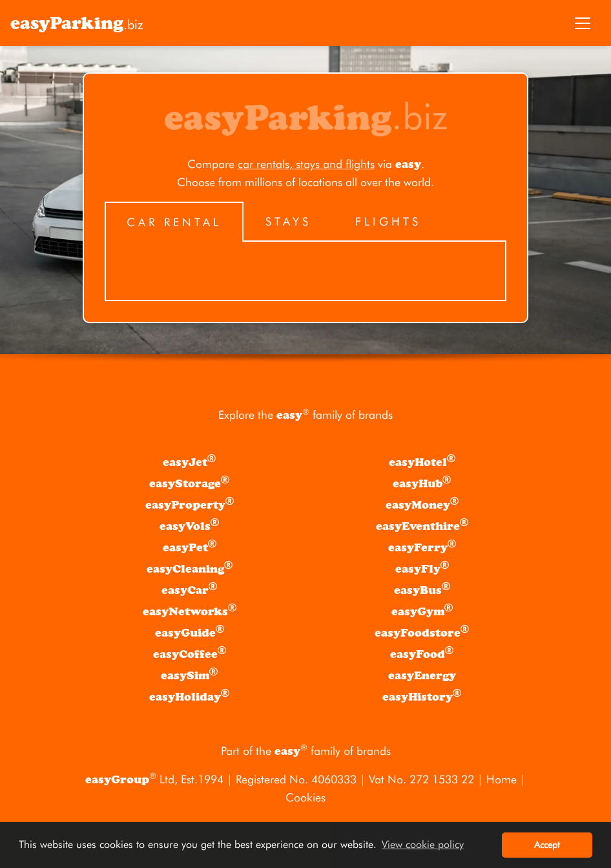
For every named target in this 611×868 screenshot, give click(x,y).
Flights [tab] (388, 221)
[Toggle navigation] (583, 23)
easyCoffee (190, 653)
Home (502, 779)
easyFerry (422, 547)
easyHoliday (189, 696)
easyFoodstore (422, 632)
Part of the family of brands (306, 751)
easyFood (422, 653)
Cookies (305, 797)
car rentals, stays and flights (306, 164)
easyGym (422, 611)
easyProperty (190, 504)
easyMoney (422, 504)
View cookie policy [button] (423, 844)
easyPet (190, 547)
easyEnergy (422, 676)
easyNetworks (190, 611)
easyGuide (190, 632)
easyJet (189, 461)
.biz (77, 23)
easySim (189, 675)
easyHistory (422, 696)
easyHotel (422, 461)
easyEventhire (422, 525)
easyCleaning (190, 568)
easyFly (422, 568)
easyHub (422, 483)
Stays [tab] (288, 221)
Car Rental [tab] (174, 222)
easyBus (422, 589)
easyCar (189, 589)
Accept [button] (547, 844)
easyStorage (189, 483)
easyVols (189, 525)
